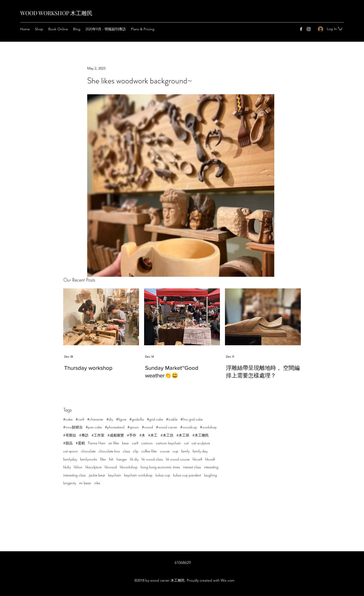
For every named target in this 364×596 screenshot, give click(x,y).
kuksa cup (163, 475)
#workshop (208, 427)
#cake (68, 419)
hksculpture (94, 467)
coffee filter (149, 451)
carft (135, 443)
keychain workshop (138, 475)
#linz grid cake (192, 419)
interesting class (74, 475)
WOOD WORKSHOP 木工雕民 (56, 13)
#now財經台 (73, 427)
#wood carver (167, 427)
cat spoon (71, 451)
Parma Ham (97, 443)
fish (111, 459)
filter (103, 459)
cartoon (147, 443)
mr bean (85, 483)
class (126, 451)
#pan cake (94, 427)
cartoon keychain (168, 443)
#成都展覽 (116, 435)
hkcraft (210, 459)
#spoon (133, 427)
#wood (147, 427)
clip (136, 451)
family (185, 451)
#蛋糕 (80, 443)
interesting (211, 467)
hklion (78, 467)
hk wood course (178, 459)
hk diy (134, 459)
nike (97, 483)
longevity (70, 483)
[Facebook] (301, 29)
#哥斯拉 (70, 435)
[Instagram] (309, 29)
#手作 (132, 435)
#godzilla (137, 419)
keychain (115, 475)
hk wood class (152, 459)
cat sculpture (201, 443)
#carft (80, 419)
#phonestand (115, 427)
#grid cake (155, 419)
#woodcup (189, 427)
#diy (110, 419)
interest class (192, 467)
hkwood (111, 467)
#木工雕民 (201, 435)
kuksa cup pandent (187, 475)
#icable (172, 419)
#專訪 (84, 435)
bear (126, 443)
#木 (142, 435)
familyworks (89, 459)
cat (186, 443)
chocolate (88, 451)
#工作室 (98, 435)
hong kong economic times (160, 467)
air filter (114, 443)
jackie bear (97, 475)
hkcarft (197, 459)
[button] (340, 28)
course (165, 451)
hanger (122, 459)
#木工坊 (167, 435)
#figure (121, 419)
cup (175, 451)
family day (200, 451)
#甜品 (68, 443)
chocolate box (109, 451)
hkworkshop (129, 467)
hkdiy (67, 467)
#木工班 (183, 435)
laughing (210, 475)
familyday (70, 459)
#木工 (153, 435)
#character (95, 419)
